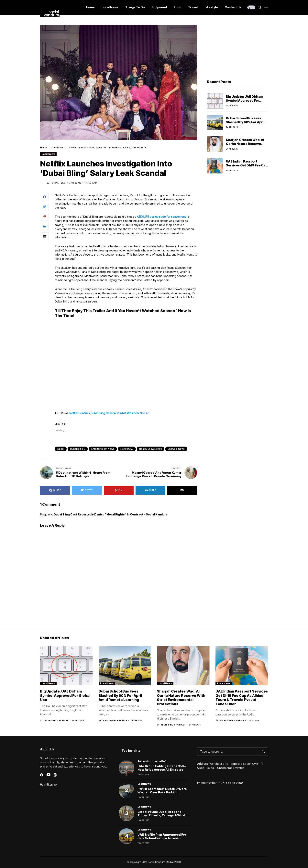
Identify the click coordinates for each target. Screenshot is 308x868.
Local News (58, 147)
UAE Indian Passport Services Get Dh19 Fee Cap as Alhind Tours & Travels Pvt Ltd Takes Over (247, 167)
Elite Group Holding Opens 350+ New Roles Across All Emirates (162, 768)
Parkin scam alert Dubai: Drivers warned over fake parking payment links (162, 792)
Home (43, 147)
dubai (61, 449)
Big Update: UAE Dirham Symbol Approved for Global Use (245, 100)
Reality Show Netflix (150, 449)
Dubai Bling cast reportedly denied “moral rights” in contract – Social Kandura (111, 514)
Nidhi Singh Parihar (56, 720)
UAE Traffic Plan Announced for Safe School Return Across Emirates (162, 838)
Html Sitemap (48, 784)
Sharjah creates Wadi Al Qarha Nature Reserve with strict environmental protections (246, 145)
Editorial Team (56, 183)
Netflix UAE (127, 449)
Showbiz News (176, 449)
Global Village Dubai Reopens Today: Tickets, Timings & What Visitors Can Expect (161, 815)
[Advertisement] (237, 49)
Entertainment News (103, 449)
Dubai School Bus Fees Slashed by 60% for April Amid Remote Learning (245, 122)
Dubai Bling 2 (78, 449)
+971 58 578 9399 (231, 783)
